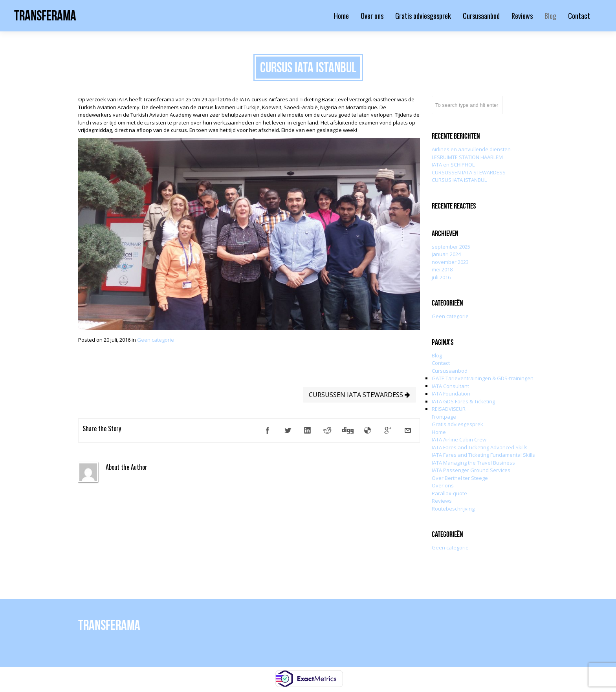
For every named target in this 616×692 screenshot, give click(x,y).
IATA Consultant (450, 386)
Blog (437, 355)
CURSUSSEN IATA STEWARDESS (359, 395)
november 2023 (450, 262)
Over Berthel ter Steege (460, 478)
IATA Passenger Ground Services (471, 470)
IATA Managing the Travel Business (473, 463)
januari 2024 (446, 254)
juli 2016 (441, 277)
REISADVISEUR (449, 409)
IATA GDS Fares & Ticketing (463, 401)
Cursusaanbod (450, 371)
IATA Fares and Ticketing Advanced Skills (480, 447)
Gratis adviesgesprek (457, 424)
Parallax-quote (449, 493)
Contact (441, 363)
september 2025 (451, 247)
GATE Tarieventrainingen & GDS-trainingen (483, 378)
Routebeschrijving (453, 509)
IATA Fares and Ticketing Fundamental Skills (483, 455)
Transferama (45, 16)
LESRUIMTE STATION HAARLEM (467, 157)
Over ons (443, 485)
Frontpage (444, 417)
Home (439, 432)
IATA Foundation (451, 394)
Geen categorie (156, 340)
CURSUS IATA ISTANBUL (459, 180)
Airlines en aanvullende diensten (471, 149)
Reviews (442, 501)
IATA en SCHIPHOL (453, 165)
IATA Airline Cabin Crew (459, 439)
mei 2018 (442, 269)
